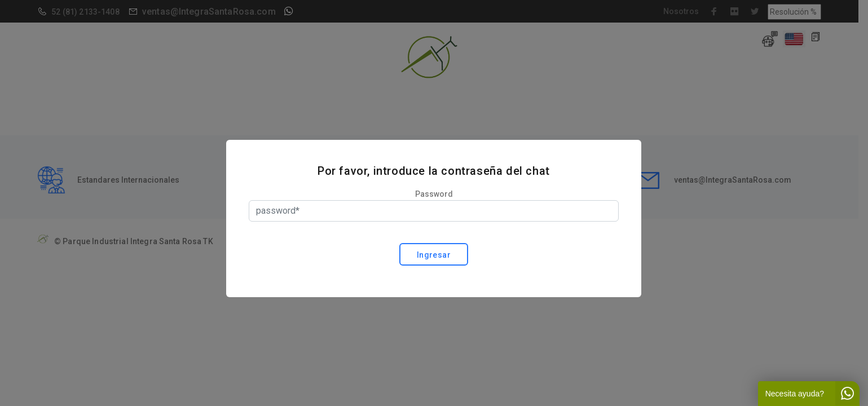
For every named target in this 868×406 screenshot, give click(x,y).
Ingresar (434, 255)
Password (434, 194)
